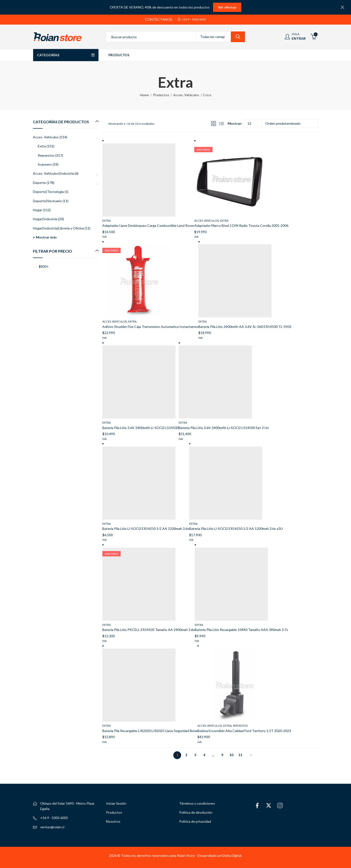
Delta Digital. (232, 855)
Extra (107, 221)
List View (222, 124)
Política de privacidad (195, 821)
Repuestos (240, 726)
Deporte (39, 183)
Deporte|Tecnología (48, 192)
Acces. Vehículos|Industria (53, 173)
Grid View (214, 124)
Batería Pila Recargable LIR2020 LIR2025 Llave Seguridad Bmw (150, 731)
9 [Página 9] (222, 755)
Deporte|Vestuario (47, 201)
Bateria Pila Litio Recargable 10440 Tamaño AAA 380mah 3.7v (241, 630)
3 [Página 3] (195, 755)
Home (144, 95)
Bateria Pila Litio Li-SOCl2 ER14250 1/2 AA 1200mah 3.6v (146, 529)
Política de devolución (196, 812)
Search (238, 37)
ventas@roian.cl (52, 827)
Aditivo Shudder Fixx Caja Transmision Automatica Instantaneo (150, 327)
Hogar (38, 210)
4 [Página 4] (204, 755)
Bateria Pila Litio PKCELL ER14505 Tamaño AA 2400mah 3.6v (149, 630)
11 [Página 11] (240, 755)
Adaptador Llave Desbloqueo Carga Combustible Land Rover (148, 225)
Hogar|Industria (45, 219)
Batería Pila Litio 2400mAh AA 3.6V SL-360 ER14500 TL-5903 (245, 327)
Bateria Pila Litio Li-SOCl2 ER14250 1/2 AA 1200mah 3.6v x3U (236, 529)
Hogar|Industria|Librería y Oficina (58, 228)
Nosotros (113, 821)
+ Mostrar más (45, 237)
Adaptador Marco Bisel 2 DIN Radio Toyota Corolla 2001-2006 (241, 225)
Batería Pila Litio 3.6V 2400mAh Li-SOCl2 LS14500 (141, 428)
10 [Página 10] (231, 755)
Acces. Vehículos (186, 95)
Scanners (45, 164)
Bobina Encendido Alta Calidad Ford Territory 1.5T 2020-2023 (244, 731)
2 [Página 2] (186, 755)
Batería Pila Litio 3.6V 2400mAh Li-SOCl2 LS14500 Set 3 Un (224, 428)
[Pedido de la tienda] (290, 124)
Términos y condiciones (197, 803)
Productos (161, 95)
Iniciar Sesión (116, 803)
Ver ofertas (227, 7)
